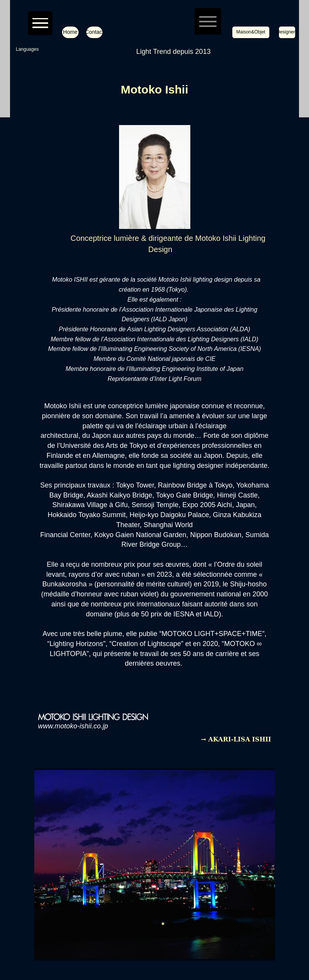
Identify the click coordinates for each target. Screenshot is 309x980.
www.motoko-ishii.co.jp (73, 726)
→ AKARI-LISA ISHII (236, 739)
